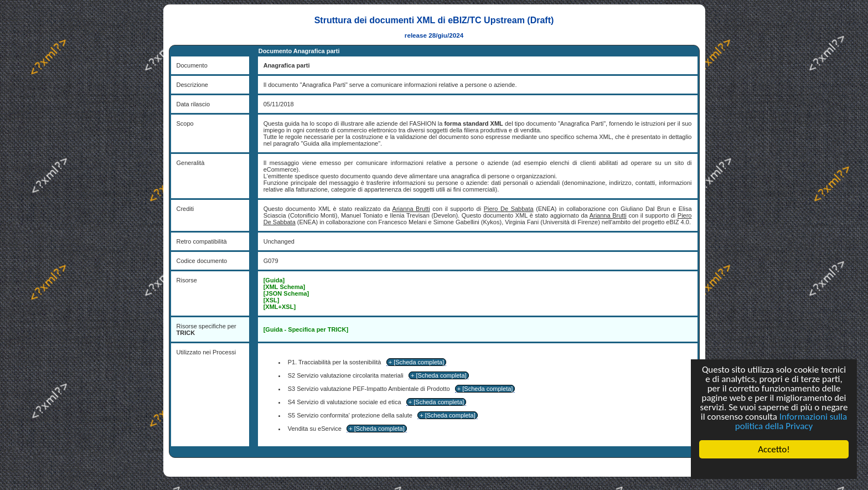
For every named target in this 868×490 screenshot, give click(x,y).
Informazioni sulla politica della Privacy (791, 421)
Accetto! (774, 449)
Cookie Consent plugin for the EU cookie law (774, 468)
